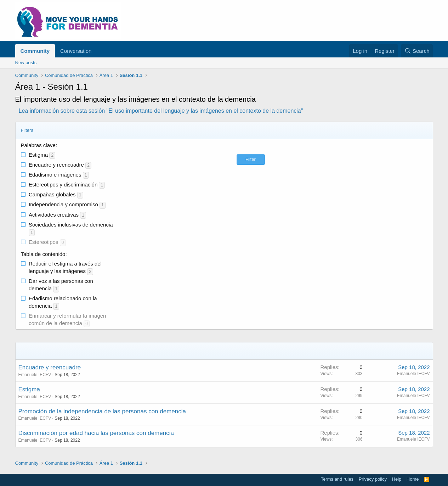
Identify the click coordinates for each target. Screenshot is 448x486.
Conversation (76, 51)
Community (35, 51)
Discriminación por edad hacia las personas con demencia (96, 433)
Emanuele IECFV (35, 375)
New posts (26, 63)
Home (413, 479)
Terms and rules (337, 479)
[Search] (417, 51)
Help (397, 479)
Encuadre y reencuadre (50, 367)
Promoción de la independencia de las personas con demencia (102, 411)
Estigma (29, 389)
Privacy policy (373, 479)
